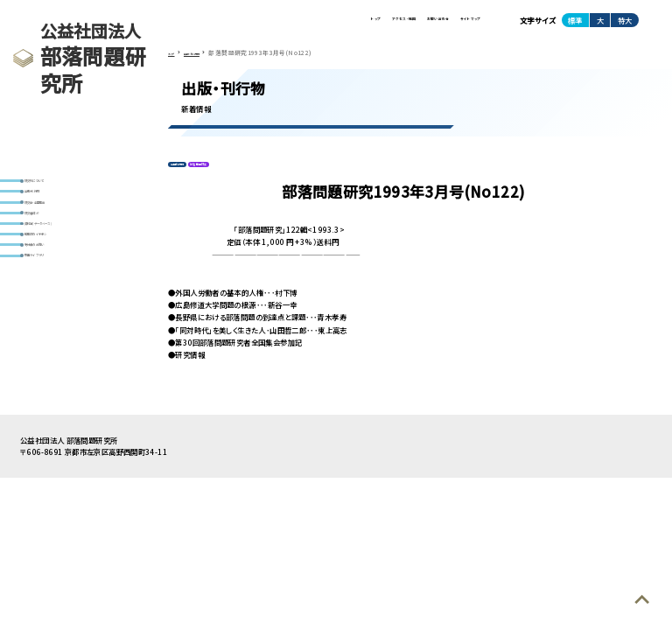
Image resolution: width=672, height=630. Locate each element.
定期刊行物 (189, 178)
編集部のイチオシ (58, 288)
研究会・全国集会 (58, 226)
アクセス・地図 (314, 25)
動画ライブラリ (54, 329)
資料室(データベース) (65, 267)
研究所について (56, 185)
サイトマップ (454, 25)
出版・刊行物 (51, 206)
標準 (575, 25)
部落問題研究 (239, 178)
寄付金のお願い (56, 309)
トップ (256, 25)
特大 (625, 25)
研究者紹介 (49, 247)
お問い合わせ (386, 25)
